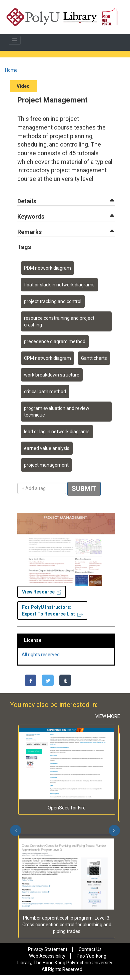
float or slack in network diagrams (59, 285)
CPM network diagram (47, 358)
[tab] (66, 201)
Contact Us (90, 949)
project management (46, 465)
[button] (27, 201)
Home (11, 70)
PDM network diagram (47, 268)
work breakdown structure (52, 375)
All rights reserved (41, 655)
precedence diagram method (55, 341)
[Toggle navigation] (15, 40)
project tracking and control (53, 301)
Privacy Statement (48, 949)
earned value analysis (47, 448)
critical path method (45, 392)
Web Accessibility (47, 956)
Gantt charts (94, 358)
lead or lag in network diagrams (57, 432)
